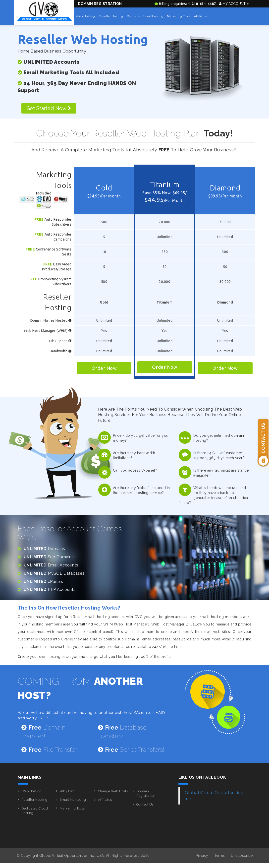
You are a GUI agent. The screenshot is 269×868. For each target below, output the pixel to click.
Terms (220, 856)
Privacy (202, 856)
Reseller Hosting (111, 16)
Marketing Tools (179, 16)
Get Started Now (49, 108)
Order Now (104, 368)
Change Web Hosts (113, 791)
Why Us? (67, 791)
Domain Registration (100, 4)
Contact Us (145, 804)
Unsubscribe (242, 856)
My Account (234, 4)
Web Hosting (85, 16)
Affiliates (201, 16)
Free (39, 219)
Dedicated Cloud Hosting (145, 16)
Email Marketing (73, 800)
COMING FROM (80, 688)
